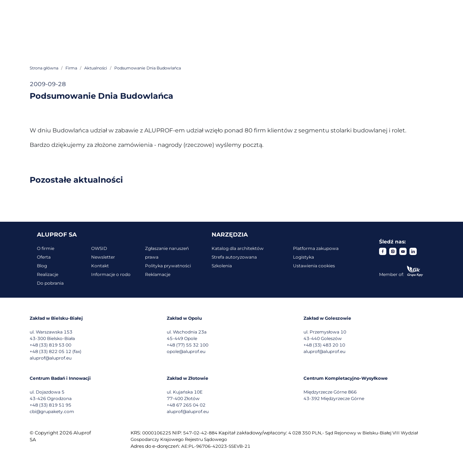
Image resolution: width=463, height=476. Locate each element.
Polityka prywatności (168, 266)
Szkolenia (222, 266)
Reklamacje (158, 274)
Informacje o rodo (111, 274)
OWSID (99, 248)
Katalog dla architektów (238, 248)
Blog (42, 266)
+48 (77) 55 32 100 (188, 345)
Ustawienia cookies (314, 266)
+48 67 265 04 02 (186, 405)
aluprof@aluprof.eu (51, 358)
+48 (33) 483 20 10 (324, 345)
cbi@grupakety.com (52, 411)
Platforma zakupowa (316, 248)
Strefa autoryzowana (234, 257)
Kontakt (100, 266)
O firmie (46, 248)
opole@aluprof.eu (186, 351)
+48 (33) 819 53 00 (50, 345)
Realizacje (48, 274)
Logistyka (303, 257)
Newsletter (103, 257)
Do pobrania (50, 283)
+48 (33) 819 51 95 (50, 405)
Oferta (44, 257)
